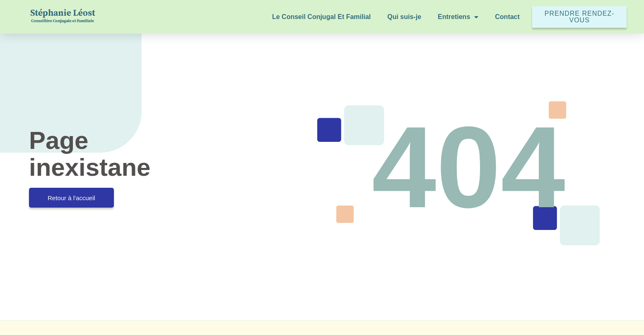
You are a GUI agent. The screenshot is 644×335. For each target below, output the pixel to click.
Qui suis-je (404, 17)
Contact (507, 17)
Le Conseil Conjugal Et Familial (321, 17)
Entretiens (458, 17)
